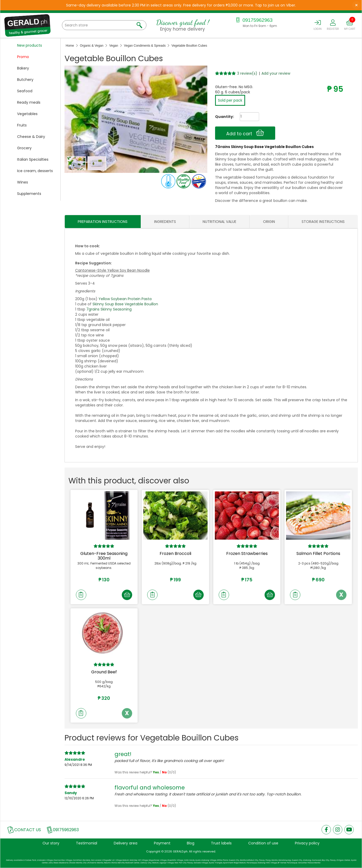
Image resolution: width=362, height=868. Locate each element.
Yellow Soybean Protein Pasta (125, 299)
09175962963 (254, 20)
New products (30, 45)
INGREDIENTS (165, 222)
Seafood (25, 91)
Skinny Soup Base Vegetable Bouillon (125, 304)
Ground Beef (104, 672)
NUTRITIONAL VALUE (219, 222)
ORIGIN (269, 222)
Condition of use (263, 843)
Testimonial (87, 843)
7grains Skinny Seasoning (109, 309)
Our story (51, 843)
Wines (23, 182)
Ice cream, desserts (35, 171)
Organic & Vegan (92, 46)
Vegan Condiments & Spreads (145, 46)
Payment (162, 843)
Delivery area (126, 843)
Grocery (24, 148)
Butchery (25, 80)
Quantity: (223, 117)
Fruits (22, 125)
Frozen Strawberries (247, 553)
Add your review (276, 73)
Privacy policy (307, 843)
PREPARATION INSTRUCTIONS (103, 222)
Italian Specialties (33, 159)
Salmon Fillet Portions (318, 553)
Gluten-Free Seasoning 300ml (104, 556)
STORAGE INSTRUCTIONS (323, 222)
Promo (23, 57)
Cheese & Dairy (31, 137)
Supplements (29, 194)
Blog (191, 843)
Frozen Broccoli (175, 553)
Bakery (23, 68)
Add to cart (245, 133)
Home (70, 46)
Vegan (114, 46)
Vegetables (27, 114)
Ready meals (29, 102)
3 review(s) (247, 73)
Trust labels (221, 843)
